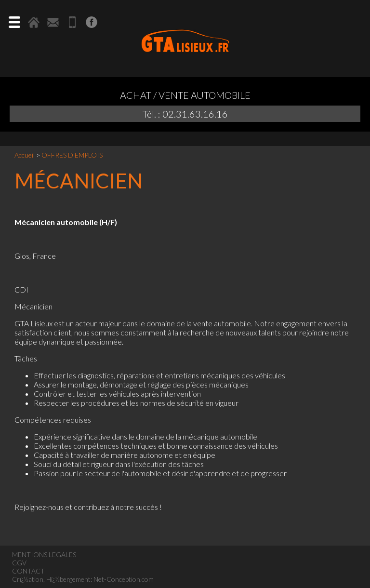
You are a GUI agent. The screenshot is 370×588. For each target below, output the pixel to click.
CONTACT (28, 571)
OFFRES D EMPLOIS (72, 155)
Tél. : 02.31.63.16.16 (185, 114)
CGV (19, 563)
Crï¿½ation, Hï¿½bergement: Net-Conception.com (83, 579)
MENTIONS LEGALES (44, 555)
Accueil (25, 155)
